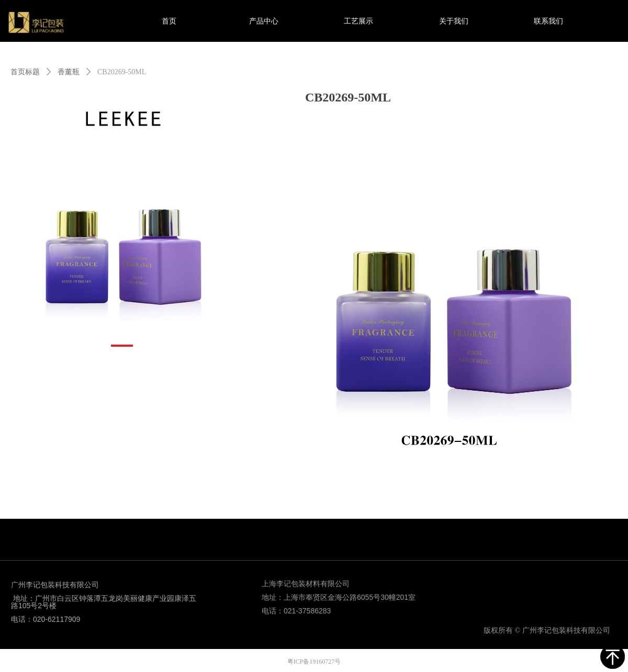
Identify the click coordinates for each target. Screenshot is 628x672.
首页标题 (25, 72)
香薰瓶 (69, 72)
